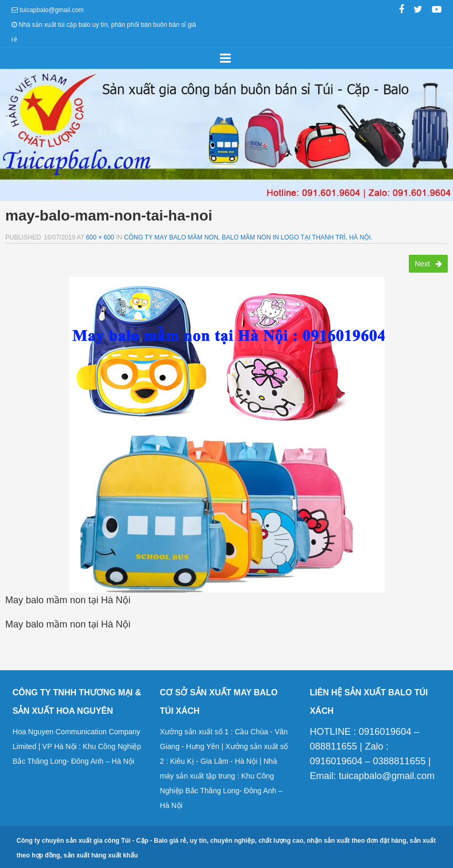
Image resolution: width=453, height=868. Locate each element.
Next (428, 264)
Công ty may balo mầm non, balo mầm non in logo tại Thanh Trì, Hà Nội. (248, 237)
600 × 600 (100, 237)
